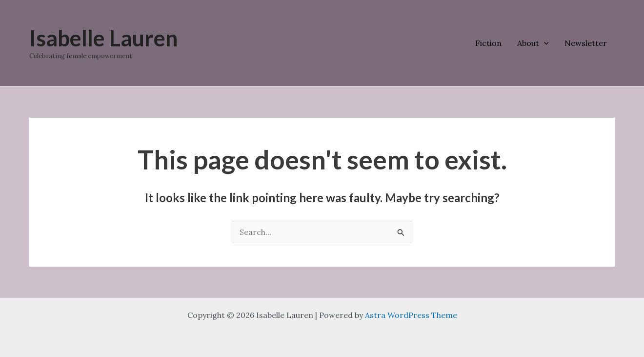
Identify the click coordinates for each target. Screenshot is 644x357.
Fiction (488, 43)
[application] (544, 43)
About (533, 43)
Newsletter (586, 43)
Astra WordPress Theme (411, 315)
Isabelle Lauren (104, 38)
